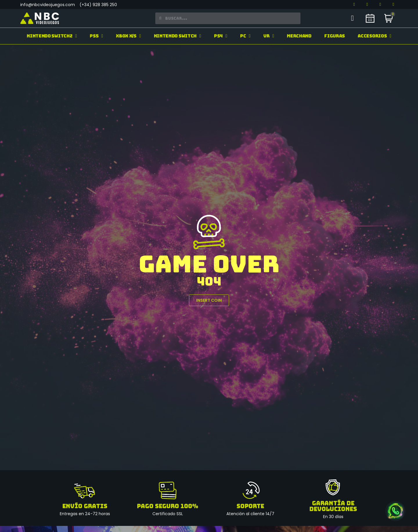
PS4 (221, 36)
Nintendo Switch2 (52, 36)
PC (245, 36)
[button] (209, 300)
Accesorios (374, 36)
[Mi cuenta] (352, 18)
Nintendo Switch (178, 36)
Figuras (335, 36)
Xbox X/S (128, 36)
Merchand (299, 36)
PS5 (96, 36)
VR (269, 36)
